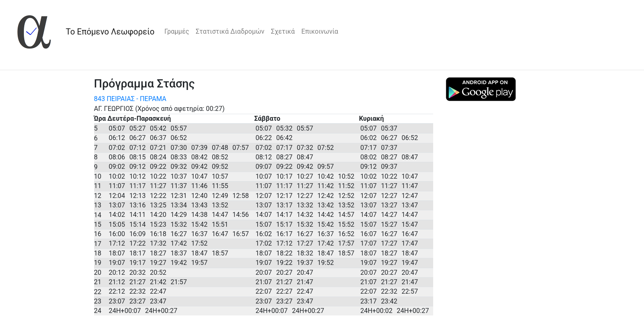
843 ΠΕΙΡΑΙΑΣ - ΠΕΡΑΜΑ (130, 99)
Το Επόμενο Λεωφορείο (110, 32)
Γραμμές (177, 31)
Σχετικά (283, 31)
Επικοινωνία (320, 31)
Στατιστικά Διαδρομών (230, 31)
